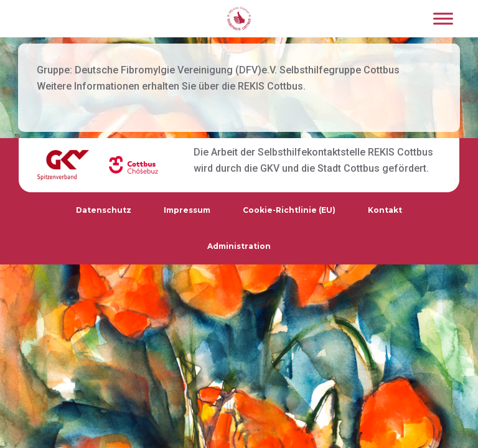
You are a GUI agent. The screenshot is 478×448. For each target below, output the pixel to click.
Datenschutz (104, 210)
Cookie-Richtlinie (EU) (289, 210)
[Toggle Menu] (443, 18)
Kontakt (385, 210)
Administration (239, 246)
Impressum (187, 210)
